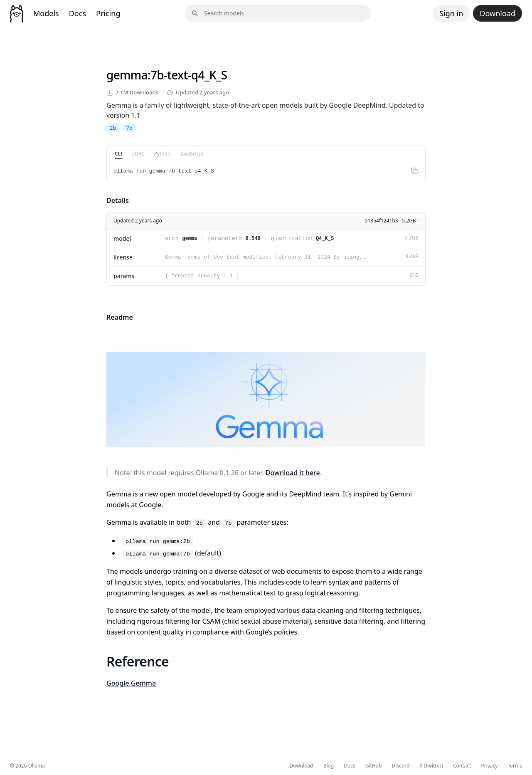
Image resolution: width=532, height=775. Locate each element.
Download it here (293, 473)
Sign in (451, 13)
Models (46, 13)
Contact (462, 766)
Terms (515, 766)
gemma (127, 75)
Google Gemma (131, 683)
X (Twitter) (431, 766)
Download (498, 13)
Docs (78, 13)
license (123, 257)
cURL (138, 154)
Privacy (489, 766)
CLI (118, 154)
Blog (329, 766)
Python (163, 154)
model (122, 238)
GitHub (374, 766)
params (124, 276)
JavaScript (192, 154)
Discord (401, 766)
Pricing (108, 13)
